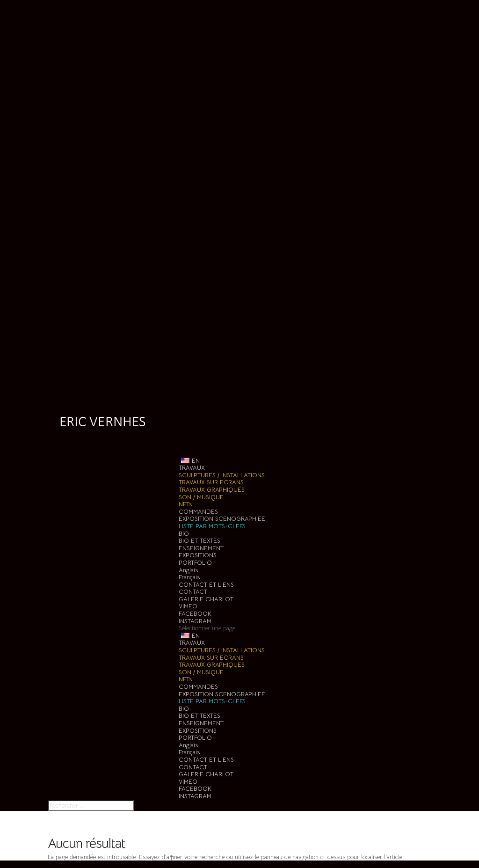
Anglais (188, 570)
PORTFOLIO (195, 738)
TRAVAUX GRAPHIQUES (212, 490)
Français (189, 577)
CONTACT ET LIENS (206, 760)
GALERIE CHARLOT (206, 599)
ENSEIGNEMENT (201, 548)
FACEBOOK (195, 614)
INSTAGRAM (195, 621)
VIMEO (188, 606)
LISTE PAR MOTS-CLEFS (212, 526)
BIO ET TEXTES (200, 541)
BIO (184, 709)
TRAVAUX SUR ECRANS (211, 482)
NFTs (185, 504)
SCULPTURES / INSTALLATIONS (222, 475)
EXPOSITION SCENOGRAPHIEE (222, 519)
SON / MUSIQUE (201, 497)
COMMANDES (198, 512)
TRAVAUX (192, 643)
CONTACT (193, 592)
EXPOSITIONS (198, 731)
